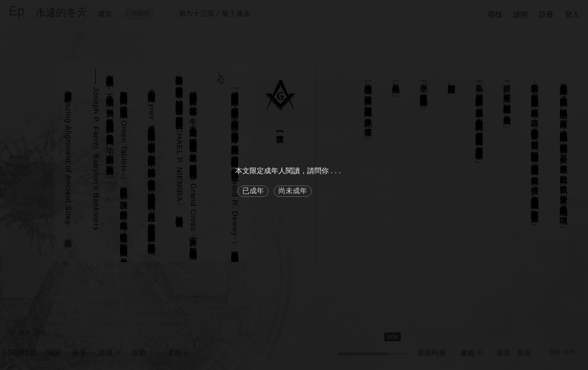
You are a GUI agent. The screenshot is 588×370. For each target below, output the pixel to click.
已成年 (253, 191)
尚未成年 (293, 191)
